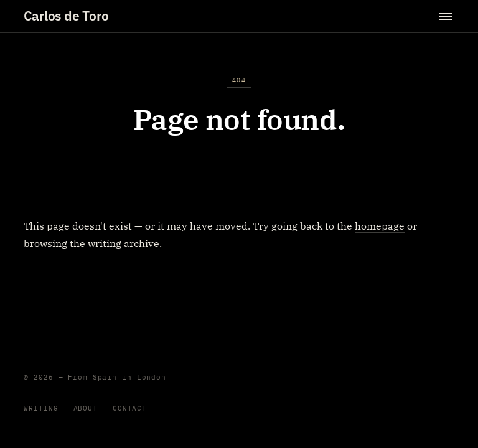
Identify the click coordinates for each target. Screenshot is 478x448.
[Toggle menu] (446, 16)
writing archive (124, 243)
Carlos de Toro (66, 16)
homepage (380, 226)
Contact (130, 408)
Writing (41, 408)
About (86, 408)
